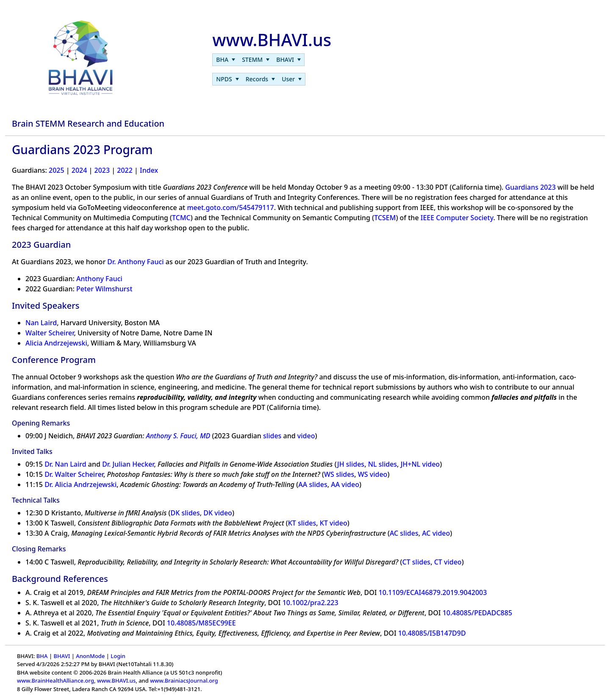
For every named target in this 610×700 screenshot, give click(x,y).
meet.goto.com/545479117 (230, 208)
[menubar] (258, 60)
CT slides (417, 562)
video (306, 436)
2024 (79, 170)
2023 (102, 170)
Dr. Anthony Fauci (135, 262)
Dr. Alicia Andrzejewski (80, 484)
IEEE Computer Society (457, 218)
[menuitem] (226, 60)
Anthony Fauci (99, 279)
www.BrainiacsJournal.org (184, 681)
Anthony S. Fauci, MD (178, 436)
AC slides (404, 533)
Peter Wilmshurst (104, 289)
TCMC (181, 218)
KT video (334, 523)
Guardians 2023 (531, 187)
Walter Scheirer (50, 333)
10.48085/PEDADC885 (477, 613)
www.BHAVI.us (116, 681)
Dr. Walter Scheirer (74, 474)
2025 (57, 170)
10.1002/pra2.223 (311, 603)
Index (149, 170)
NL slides (383, 464)
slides (272, 436)
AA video (345, 484)
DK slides (185, 513)
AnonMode (90, 656)
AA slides (313, 484)
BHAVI (62, 656)
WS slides (339, 474)
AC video (436, 533)
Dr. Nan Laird (65, 464)
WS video (373, 474)
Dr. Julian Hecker (128, 464)
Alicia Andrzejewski (56, 343)
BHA (42, 656)
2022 (125, 170)
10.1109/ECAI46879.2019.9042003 (433, 592)
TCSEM (385, 218)
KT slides (302, 523)
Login (118, 656)
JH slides (351, 464)
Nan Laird (41, 323)
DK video (218, 513)
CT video (448, 562)
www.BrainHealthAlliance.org (55, 681)
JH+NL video (420, 464)
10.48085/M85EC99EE (201, 623)
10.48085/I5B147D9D (432, 633)
